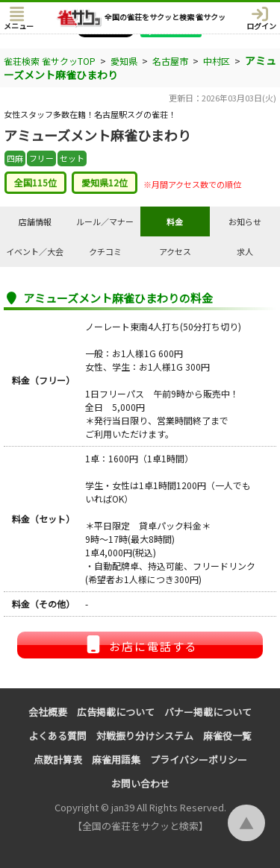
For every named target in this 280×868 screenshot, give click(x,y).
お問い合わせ (140, 783)
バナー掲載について (208, 712)
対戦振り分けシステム (145, 736)
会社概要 (48, 712)
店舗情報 (35, 221)
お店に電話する (140, 645)
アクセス (175, 251)
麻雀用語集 (116, 759)
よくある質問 (57, 736)
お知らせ (245, 221)
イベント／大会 (35, 251)
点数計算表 (58, 759)
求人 (245, 251)
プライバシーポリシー (199, 759)
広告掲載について (116, 712)
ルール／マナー (105, 221)
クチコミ (105, 251)
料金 (175, 221)
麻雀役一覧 (227, 736)
